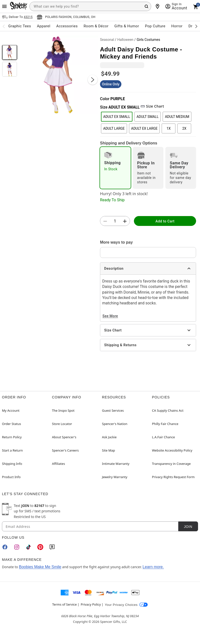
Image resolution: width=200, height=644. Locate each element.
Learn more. (153, 567)
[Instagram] (17, 547)
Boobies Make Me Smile (40, 567)
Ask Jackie (109, 437)
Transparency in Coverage (171, 464)
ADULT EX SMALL (117, 117)
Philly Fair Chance (165, 424)
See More (110, 316)
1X (169, 128)
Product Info (11, 477)
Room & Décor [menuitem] (96, 26)
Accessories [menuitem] (67, 26)
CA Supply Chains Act (168, 410)
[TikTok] (29, 547)
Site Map (108, 450)
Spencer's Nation (115, 424)
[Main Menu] (4, 6)
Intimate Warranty (116, 464)
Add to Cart (165, 221)
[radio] (115, 168)
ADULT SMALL (148, 117)
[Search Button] (146, 6)
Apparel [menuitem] (44, 26)
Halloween (126, 40)
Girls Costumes (148, 40)
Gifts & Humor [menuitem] (127, 26)
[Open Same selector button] (17, 17)
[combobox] (90, 6)
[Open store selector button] (66, 17)
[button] (59, 75)
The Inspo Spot (63, 410)
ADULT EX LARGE (144, 128)
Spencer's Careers (65, 450)
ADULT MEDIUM (177, 117)
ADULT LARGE (114, 128)
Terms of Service (65, 604)
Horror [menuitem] (177, 26)
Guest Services (113, 410)
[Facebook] (5, 547)
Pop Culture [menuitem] (155, 26)
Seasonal (107, 40)
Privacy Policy (91, 604)
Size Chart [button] (152, 106)
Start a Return (12, 450)
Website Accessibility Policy (172, 450)
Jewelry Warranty (115, 477)
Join (188, 527)
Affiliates (59, 464)
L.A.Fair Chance (164, 437)
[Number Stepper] (115, 221)
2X (184, 128)
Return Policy (12, 437)
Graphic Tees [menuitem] (20, 26)
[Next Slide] (93, 80)
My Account (11, 410)
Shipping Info (12, 464)
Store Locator (62, 424)
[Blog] (52, 547)
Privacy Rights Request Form (173, 477)
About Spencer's (64, 437)
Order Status (11, 424)
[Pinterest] (40, 547)
